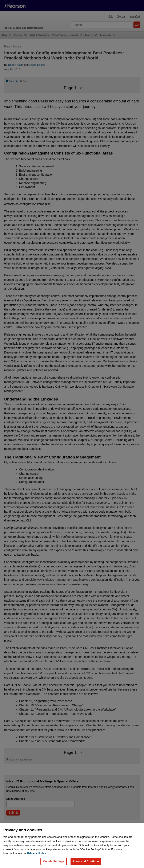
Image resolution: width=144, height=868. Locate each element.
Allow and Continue (86, 861)
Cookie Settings (54, 861)
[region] (72, 846)
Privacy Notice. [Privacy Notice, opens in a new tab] (37, 853)
